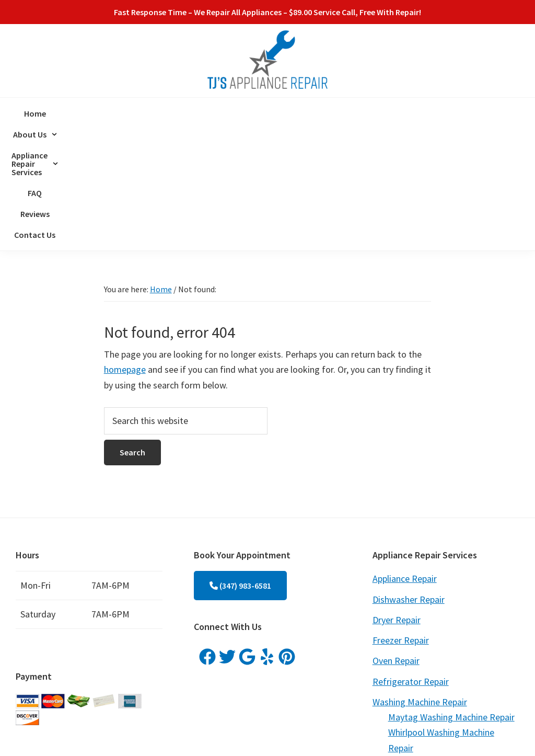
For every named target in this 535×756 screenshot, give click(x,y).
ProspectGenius (235, 734)
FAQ (323, 113)
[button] (166, 113)
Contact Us (405, 113)
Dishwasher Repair (409, 478)
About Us (166, 113)
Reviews (357, 113)
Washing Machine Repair (420, 581)
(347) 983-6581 (240, 464)
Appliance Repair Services (252, 113)
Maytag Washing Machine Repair (451, 596)
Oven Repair (396, 539)
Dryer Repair (397, 499)
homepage (125, 248)
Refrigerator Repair (411, 560)
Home (120, 113)
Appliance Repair (405, 457)
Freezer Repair (401, 519)
